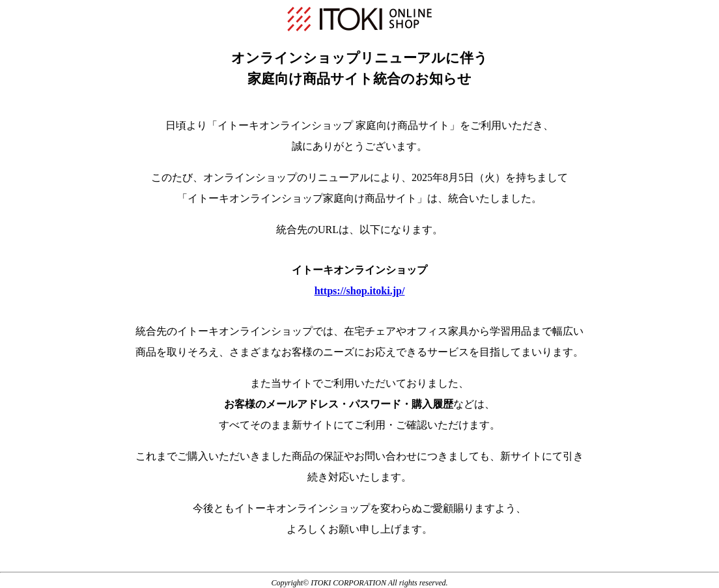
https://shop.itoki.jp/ (360, 291)
